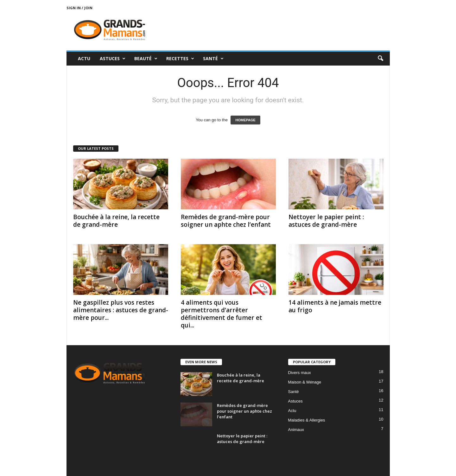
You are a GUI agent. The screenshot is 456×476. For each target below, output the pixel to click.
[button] (380, 59)
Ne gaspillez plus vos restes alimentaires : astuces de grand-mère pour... (121, 310)
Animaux (296, 430)
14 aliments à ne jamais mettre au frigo (335, 306)
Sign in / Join (79, 8)
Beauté (146, 59)
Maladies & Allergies (307, 420)
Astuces (113, 59)
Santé (213, 59)
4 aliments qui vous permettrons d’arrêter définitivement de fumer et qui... (222, 314)
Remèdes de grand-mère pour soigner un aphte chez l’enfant (226, 221)
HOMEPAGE (245, 120)
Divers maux (300, 373)
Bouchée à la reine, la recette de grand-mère (116, 221)
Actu (84, 58)
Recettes (180, 59)
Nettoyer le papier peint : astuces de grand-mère (326, 221)
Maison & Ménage (305, 382)
